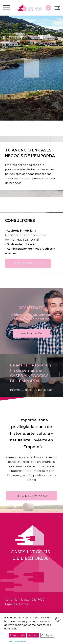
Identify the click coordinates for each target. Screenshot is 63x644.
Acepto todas (17, 635)
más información (28, 263)
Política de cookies (18, 641)
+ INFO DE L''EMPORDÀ (32, 496)
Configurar (47, 635)
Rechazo (33, 635)
